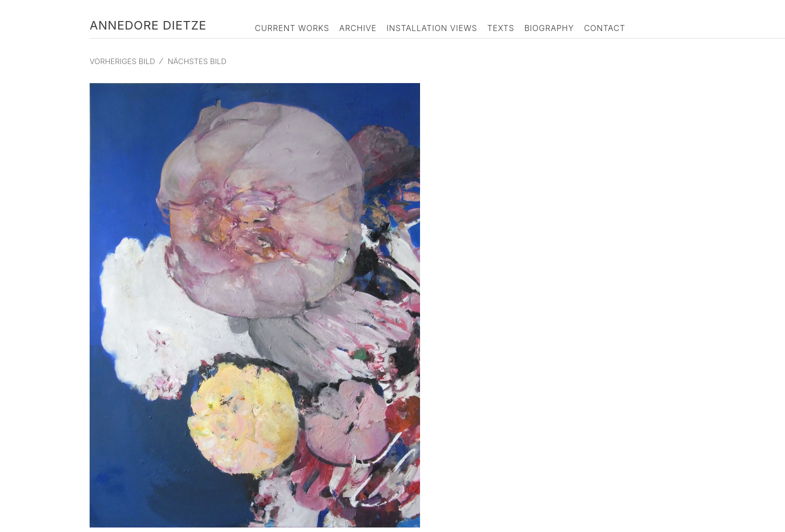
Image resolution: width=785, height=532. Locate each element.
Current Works (292, 28)
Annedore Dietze (148, 25)
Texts (501, 28)
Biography (549, 28)
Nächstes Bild (197, 61)
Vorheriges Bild (122, 61)
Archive (358, 28)
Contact (604, 28)
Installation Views (432, 28)
